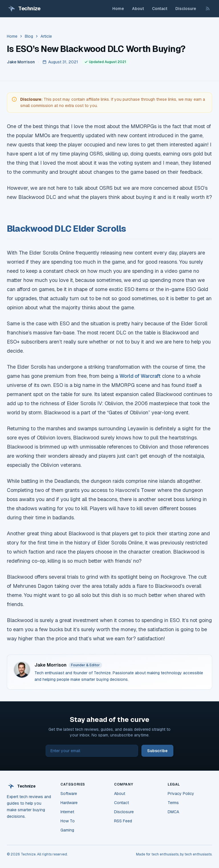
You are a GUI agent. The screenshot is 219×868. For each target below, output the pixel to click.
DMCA (173, 812)
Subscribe (157, 751)
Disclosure (186, 9)
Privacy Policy (181, 794)
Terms (173, 803)
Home (118, 9)
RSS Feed (123, 821)
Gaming (67, 830)
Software (69, 794)
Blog (29, 36)
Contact (160, 9)
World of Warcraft (140, 376)
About (138, 9)
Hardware (69, 803)
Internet (67, 812)
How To (68, 821)
